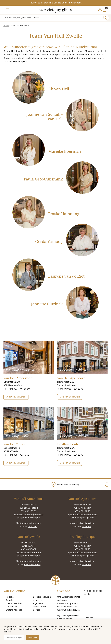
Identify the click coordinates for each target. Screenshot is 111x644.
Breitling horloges (14, 610)
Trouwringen (12, 607)
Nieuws (90, 618)
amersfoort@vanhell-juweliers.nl (29, 514)
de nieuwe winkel (32, 564)
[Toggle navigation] (8, 10)
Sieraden (10, 600)
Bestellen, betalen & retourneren (42, 598)
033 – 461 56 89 (29, 511)
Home (6, 26)
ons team (37, 523)
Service (36, 610)
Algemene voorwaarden (39, 605)
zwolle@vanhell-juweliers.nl (29, 552)
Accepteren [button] (33, 637)
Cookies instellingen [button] (14, 637)
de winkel (32, 526)
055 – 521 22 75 (82, 511)
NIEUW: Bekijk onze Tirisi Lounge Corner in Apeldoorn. (56, 3)
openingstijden (33, 518)
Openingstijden (16, 397)
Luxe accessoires (14, 603)
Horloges (10, 597)
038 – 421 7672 (29, 549)
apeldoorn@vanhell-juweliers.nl (82, 514)
